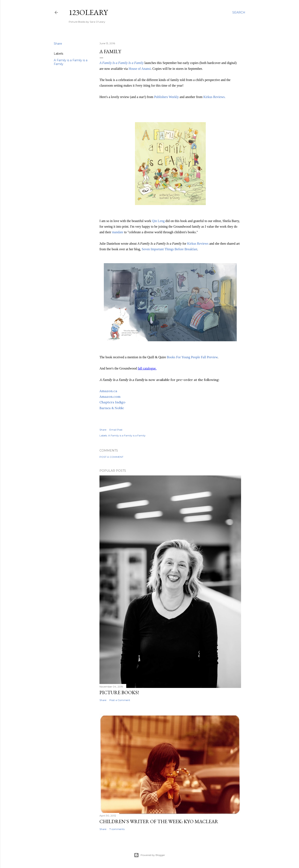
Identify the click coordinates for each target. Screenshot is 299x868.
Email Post (116, 430)
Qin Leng (158, 221)
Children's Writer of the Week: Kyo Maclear (159, 821)
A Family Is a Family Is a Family (122, 63)
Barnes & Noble (112, 408)
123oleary (88, 12)
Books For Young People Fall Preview (192, 357)
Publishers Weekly (166, 97)
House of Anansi (140, 69)
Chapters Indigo (112, 402)
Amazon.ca (108, 391)
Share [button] (58, 44)
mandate (118, 232)
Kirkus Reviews (198, 244)
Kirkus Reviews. (214, 97)
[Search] (239, 12)
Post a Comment (111, 457)
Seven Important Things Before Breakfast (170, 249)
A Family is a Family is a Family (127, 435)
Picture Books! (119, 692)
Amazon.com (110, 397)
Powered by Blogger (149, 855)
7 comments (117, 829)
